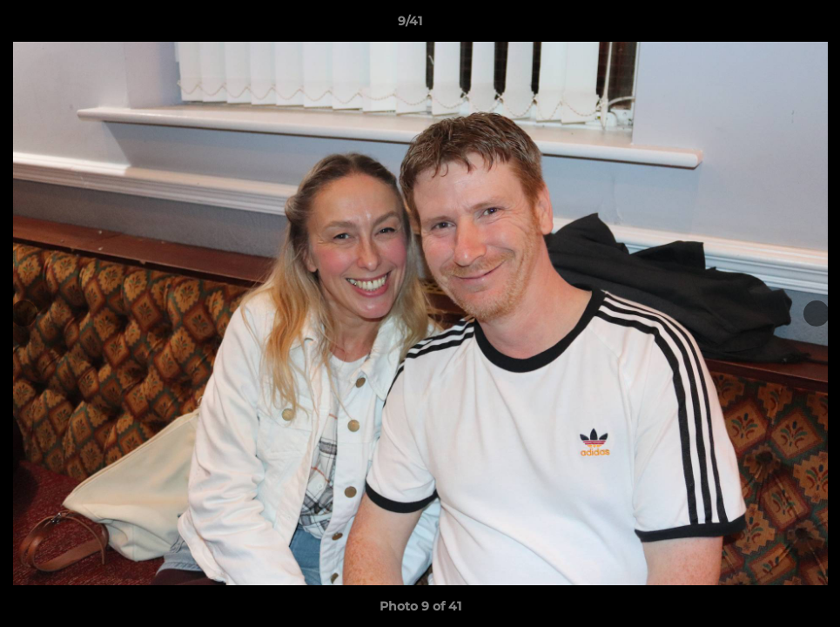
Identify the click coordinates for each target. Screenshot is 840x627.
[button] (767, 25)
